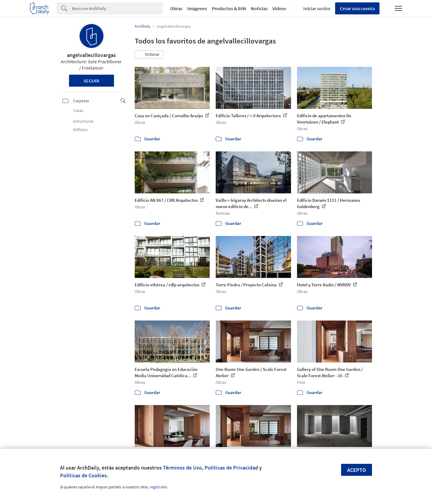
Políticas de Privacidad (231, 468)
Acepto (357, 470)
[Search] (117, 8)
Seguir (91, 81)
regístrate (158, 487)
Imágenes (197, 8)
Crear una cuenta (357, 8)
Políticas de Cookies (83, 475)
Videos (279, 8)
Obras (176, 8)
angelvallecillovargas (91, 55)
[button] (149, 55)
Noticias (259, 8)
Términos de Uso (182, 468)
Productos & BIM (229, 8)
